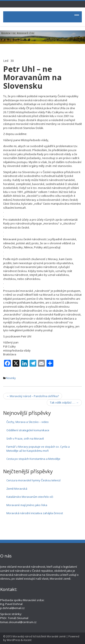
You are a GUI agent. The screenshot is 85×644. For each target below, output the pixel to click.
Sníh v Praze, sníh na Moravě (25, 438)
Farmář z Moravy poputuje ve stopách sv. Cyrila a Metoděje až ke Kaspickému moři (38, 449)
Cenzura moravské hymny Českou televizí (33, 480)
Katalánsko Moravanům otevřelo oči (30, 497)
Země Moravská (17, 489)
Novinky (11, 378)
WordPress (13, 640)
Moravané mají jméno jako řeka (27, 505)
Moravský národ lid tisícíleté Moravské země (39, 636)
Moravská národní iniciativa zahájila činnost (35, 513)
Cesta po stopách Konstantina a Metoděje (33, 459)
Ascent (27, 640)
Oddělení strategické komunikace (28, 430)
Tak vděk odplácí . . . (64, 402)
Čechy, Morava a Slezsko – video (28, 422)
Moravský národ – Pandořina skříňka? (33, 396)
